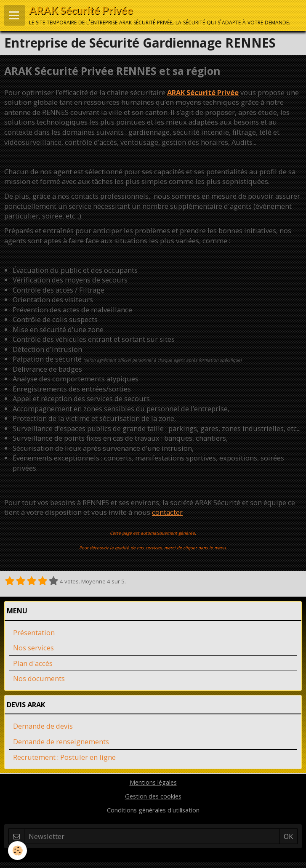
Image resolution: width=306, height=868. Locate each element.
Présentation (34, 632)
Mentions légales (153, 782)
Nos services (33, 648)
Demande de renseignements (61, 742)
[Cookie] (18, 851)
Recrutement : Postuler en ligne (64, 757)
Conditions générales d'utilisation (153, 810)
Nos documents (39, 678)
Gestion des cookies (153, 796)
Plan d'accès (33, 663)
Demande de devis (43, 726)
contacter (167, 512)
